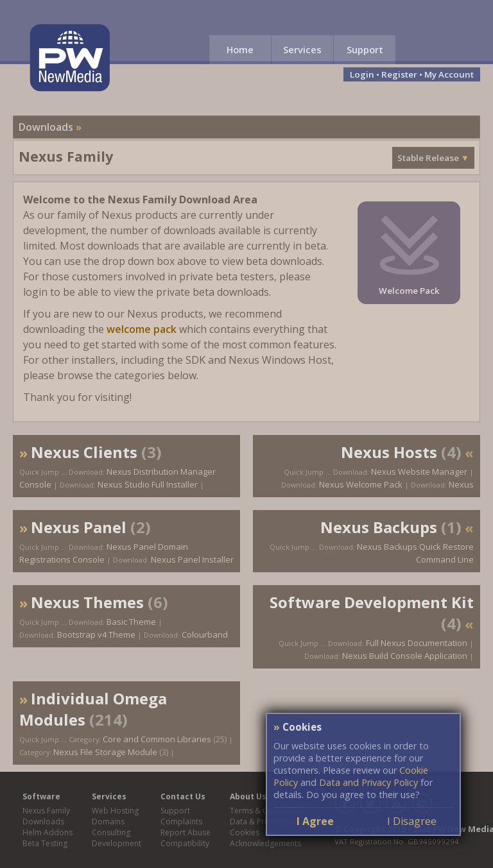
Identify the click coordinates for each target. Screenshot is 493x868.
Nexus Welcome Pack (361, 484)
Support (365, 49)
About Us (248, 796)
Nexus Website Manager (419, 472)
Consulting (111, 832)
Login (362, 74)
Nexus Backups (379, 527)
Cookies (245, 832)
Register (399, 74)
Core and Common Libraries (157, 739)
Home (240, 49)
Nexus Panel (79, 527)
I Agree (315, 821)
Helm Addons (48, 832)
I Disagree (412, 821)
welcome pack (142, 329)
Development (117, 843)
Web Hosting (115, 811)
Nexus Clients (84, 452)
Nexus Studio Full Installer (148, 484)
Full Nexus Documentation (417, 643)
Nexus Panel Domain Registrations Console (104, 553)
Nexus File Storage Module (105, 752)
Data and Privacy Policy (368, 782)
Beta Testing (45, 843)
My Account (449, 74)
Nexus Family (46, 811)
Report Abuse (186, 832)
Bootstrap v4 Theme (96, 634)
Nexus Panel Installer (192, 559)
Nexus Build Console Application (405, 656)
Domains (108, 821)
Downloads (46, 127)
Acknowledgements (265, 843)
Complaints (181, 821)
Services (302, 49)
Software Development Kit (372, 602)
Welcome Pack (409, 291)
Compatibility (185, 843)
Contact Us (183, 796)
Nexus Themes (87, 602)
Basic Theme (131, 622)
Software (41, 796)
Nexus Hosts (389, 452)
